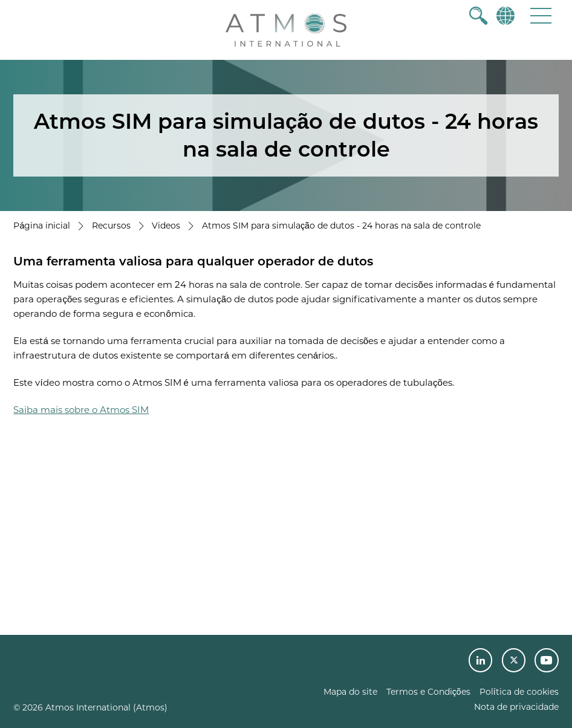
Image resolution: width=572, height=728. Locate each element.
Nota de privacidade (516, 707)
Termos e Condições (428, 692)
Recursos (111, 226)
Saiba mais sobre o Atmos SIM (81, 410)
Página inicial (42, 226)
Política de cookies (519, 692)
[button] (541, 15)
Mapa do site (350, 692)
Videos (166, 226)
